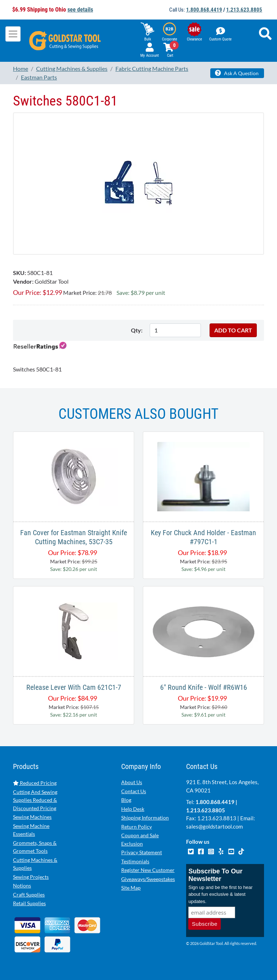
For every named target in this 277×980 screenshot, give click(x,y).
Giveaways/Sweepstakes (148, 879)
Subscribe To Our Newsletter (215, 875)
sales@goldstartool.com (214, 826)
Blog (126, 800)
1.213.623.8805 (244, 10)
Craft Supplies (29, 895)
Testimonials (135, 861)
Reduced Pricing (35, 783)
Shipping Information (145, 818)
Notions (22, 886)
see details (80, 10)
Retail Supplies (29, 903)
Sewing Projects (31, 877)
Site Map (131, 888)
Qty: (137, 330)
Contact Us (134, 791)
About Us (132, 782)
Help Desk (133, 809)
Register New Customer (148, 870)
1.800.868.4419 (204, 10)
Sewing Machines (32, 817)
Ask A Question (237, 73)
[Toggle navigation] (13, 34)
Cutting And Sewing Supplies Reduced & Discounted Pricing (35, 800)
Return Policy (137, 827)
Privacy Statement (142, 852)
